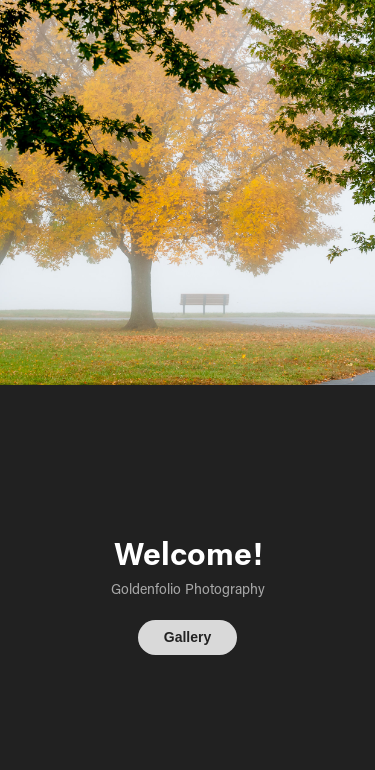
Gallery (187, 637)
